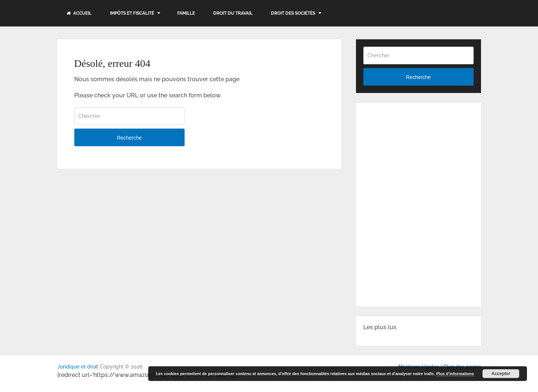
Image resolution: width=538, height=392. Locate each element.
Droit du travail (233, 13)
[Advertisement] (418, 156)
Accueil (79, 13)
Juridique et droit (78, 367)
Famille (186, 13)
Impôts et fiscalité (132, 13)
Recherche (129, 138)
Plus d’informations (455, 374)
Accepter (501, 374)
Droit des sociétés (293, 13)
